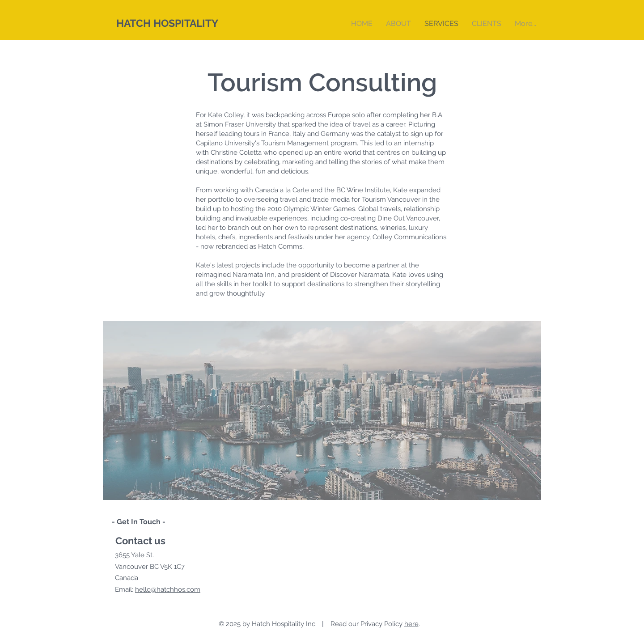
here (411, 624)
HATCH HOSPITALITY (167, 23)
